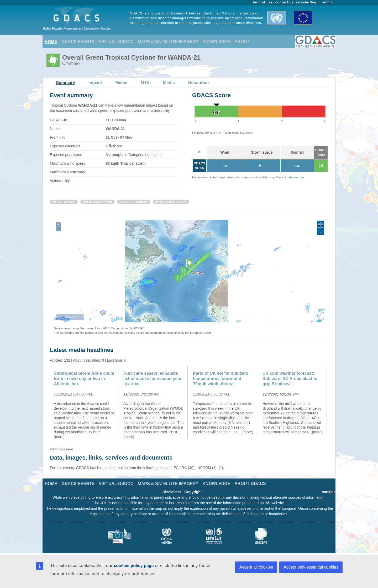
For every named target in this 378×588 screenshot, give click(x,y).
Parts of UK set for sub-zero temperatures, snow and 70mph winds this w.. (221, 379)
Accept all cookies (256, 567)
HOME (51, 42)
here (249, 133)
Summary (65, 83)
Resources (199, 83)
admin (328, 2)
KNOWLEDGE (217, 42)
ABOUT (242, 42)
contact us (285, 2)
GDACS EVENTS (78, 42)
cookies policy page (134, 566)
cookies (329, 492)
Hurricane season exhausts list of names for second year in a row (152, 379)
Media (169, 83)
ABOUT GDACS (250, 484)
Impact (95, 83)
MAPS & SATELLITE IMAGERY (168, 42)
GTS (145, 83)
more (61, 449)
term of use (263, 2)
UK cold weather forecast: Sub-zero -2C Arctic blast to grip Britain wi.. (290, 379)
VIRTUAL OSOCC (116, 42)
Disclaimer (172, 492)
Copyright (193, 492)
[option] (85, 402)
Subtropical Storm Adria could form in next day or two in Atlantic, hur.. (84, 379)
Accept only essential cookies (311, 567)
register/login (308, 2)
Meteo (122, 83)
